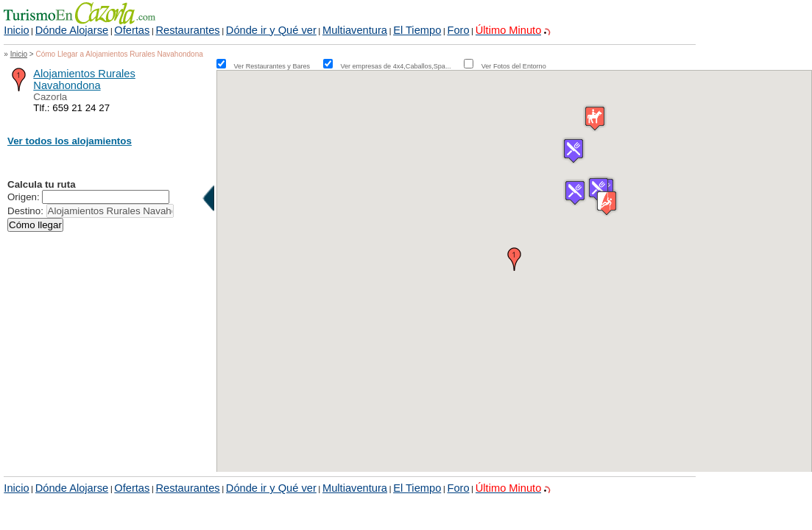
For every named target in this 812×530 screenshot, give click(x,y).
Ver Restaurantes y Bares (278, 66)
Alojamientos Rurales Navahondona (84, 79)
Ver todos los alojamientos (70, 141)
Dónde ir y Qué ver (271, 30)
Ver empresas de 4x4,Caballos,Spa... (401, 66)
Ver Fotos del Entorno (514, 66)
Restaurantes (187, 30)
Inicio (16, 30)
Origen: (24, 197)
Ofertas (132, 30)
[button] (515, 259)
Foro (458, 30)
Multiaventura (355, 30)
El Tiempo (417, 30)
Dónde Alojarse (72, 30)
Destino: (25, 211)
